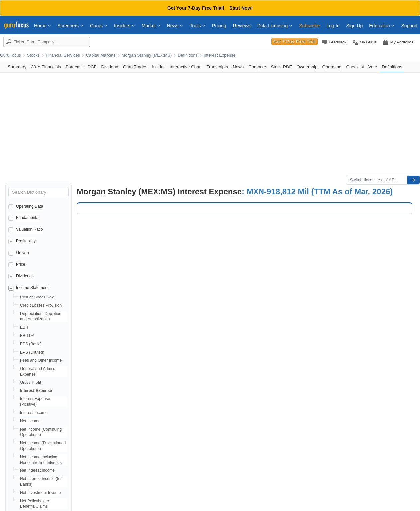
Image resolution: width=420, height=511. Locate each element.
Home (42, 26)
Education (382, 26)
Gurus (99, 26)
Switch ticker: (362, 180)
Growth (22, 253)
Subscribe (309, 26)
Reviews (242, 26)
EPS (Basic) (31, 344)
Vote (373, 67)
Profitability (26, 241)
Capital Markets (101, 55)
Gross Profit (30, 383)
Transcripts (217, 67)
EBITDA (27, 336)
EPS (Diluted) (32, 352)
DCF (92, 67)
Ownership (307, 67)
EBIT (24, 327)
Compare (257, 67)
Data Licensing (275, 26)
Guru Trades (135, 67)
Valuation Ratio (29, 229)
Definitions (188, 55)
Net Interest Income (37, 470)
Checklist (355, 67)
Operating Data (29, 206)
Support (409, 26)
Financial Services (63, 55)
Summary (17, 67)
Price (20, 264)
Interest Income (34, 413)
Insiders (124, 26)
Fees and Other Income (41, 360)
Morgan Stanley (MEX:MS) (147, 55)
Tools (198, 26)
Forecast (74, 67)
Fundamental (28, 218)
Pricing (219, 26)
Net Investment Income (40, 493)
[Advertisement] (210, 123)
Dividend (110, 67)
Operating (332, 67)
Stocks (33, 55)
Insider (158, 67)
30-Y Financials (46, 67)
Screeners (70, 26)
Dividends (25, 276)
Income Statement (32, 288)
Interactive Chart (186, 67)
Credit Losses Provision (41, 305)
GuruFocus (10, 55)
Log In (333, 26)
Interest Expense (220, 55)
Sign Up (354, 26)
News (175, 26)
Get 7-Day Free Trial (295, 42)
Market (151, 26)
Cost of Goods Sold (37, 297)
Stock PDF (281, 67)
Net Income (30, 421)
